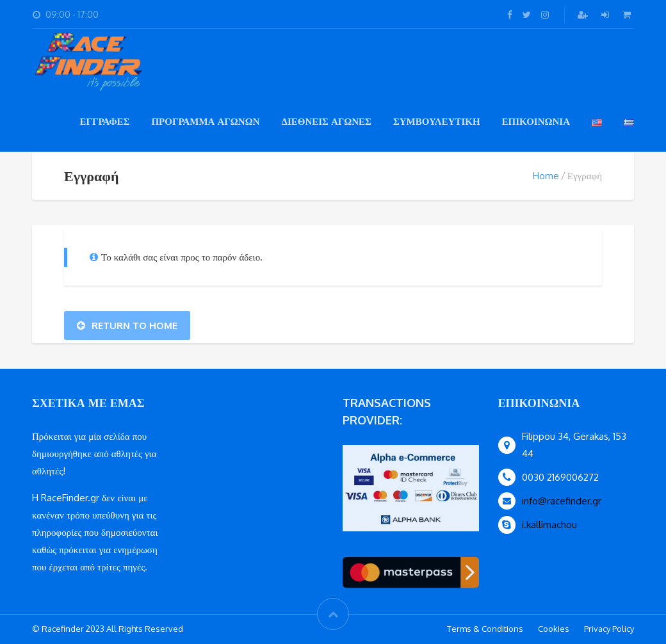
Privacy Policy (609, 629)
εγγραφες (104, 121)
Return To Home (127, 326)
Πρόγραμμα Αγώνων (205, 121)
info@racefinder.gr (562, 501)
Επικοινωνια (536, 121)
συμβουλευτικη (437, 121)
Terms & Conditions (485, 629)
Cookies (554, 629)
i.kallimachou (549, 525)
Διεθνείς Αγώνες (326, 121)
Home (546, 176)
